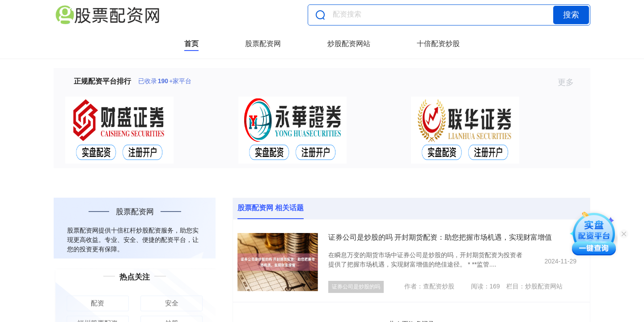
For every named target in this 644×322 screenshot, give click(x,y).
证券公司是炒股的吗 (356, 287)
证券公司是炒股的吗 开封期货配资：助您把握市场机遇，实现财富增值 (440, 237)
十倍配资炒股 (438, 44)
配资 (97, 303)
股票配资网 (263, 44)
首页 (191, 44)
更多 (570, 82)
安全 (172, 303)
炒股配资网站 (349, 44)
